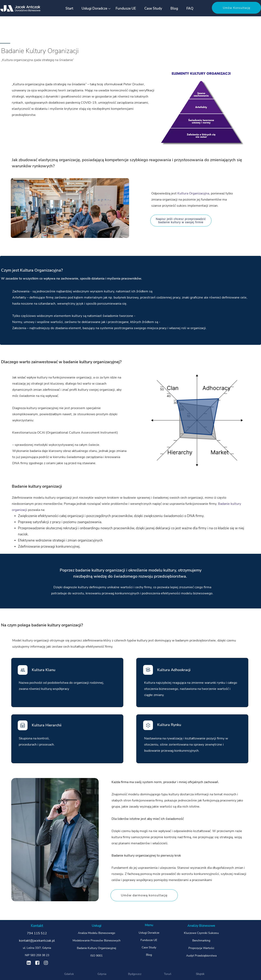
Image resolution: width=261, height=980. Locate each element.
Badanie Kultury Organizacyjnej (96, 948)
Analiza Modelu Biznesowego (97, 933)
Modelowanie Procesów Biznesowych (97, 941)
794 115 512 (37, 933)
